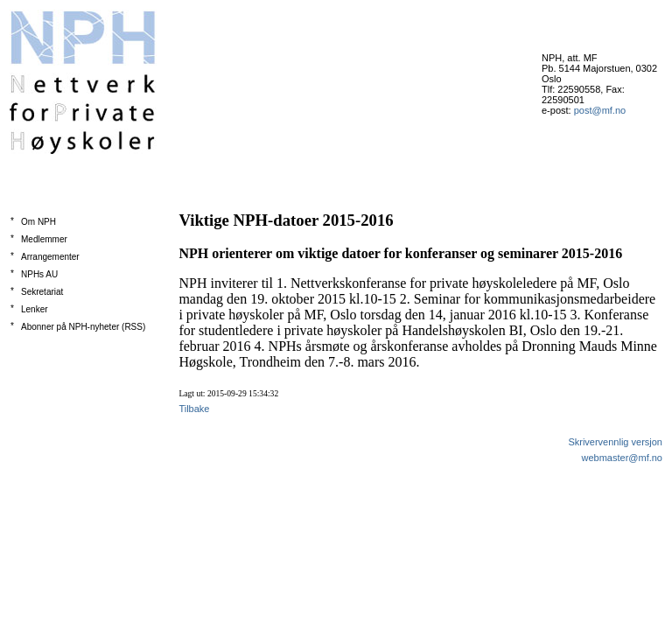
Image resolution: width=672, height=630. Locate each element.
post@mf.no (600, 110)
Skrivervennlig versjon (615, 442)
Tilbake (194, 409)
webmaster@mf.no (622, 458)
